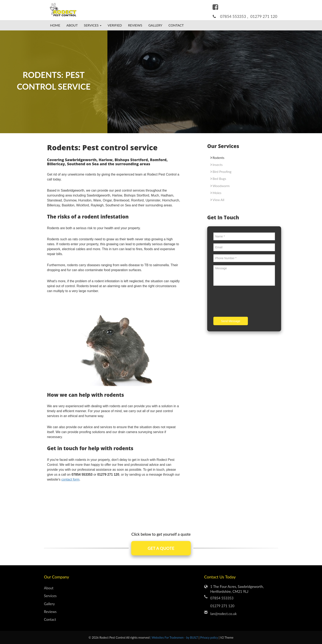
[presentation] (245, 302)
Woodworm (221, 186)
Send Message (231, 321)
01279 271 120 (264, 16)
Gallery (155, 25)
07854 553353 (233, 16)
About (72, 25)
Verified (115, 25)
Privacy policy (209, 638)
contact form (70, 479)
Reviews (135, 25)
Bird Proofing (222, 172)
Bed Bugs (219, 179)
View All (218, 200)
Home (55, 25)
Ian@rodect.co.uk (224, 614)
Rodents (218, 158)
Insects (218, 165)
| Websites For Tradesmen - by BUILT (174, 638)
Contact (176, 25)
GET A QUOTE (161, 548)
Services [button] (93, 25)
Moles (217, 193)
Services (50, 596)
